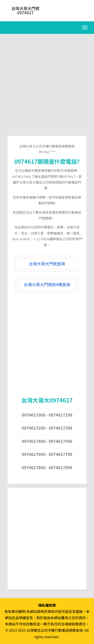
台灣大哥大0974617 (47, 400)
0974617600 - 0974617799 (47, 454)
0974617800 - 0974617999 (47, 467)
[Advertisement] (47, 89)
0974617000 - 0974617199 (47, 415)
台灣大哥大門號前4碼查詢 (47, 284)
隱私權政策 (47, 605)
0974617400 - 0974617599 (47, 441)
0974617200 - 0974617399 (47, 428)
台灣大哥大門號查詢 (47, 264)
